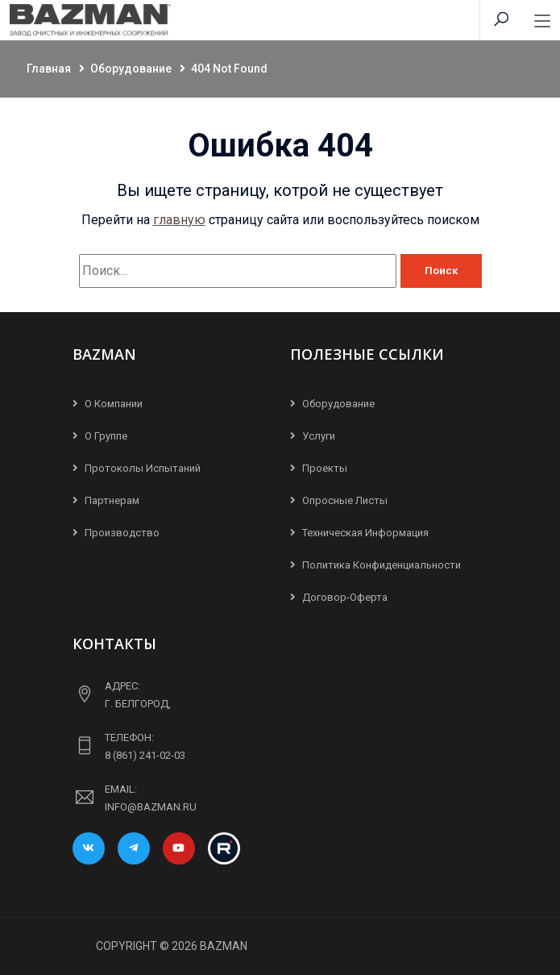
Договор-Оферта (345, 597)
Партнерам (112, 500)
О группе (106, 436)
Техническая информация (365, 533)
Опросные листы (345, 500)
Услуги (319, 436)
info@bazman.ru (151, 807)
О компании (114, 404)
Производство (122, 533)
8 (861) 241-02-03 (145, 755)
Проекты (325, 468)
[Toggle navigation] (542, 22)
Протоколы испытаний (143, 468)
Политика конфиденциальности (382, 565)
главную (179, 220)
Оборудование (338, 404)
